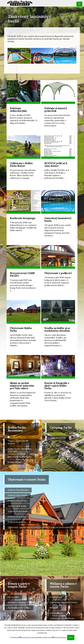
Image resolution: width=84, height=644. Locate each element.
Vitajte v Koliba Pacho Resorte (18, 442)
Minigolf (54, 608)
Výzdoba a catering (17, 602)
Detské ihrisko (56, 613)
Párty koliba (13, 597)
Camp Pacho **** (58, 438)
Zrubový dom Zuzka (17, 501)
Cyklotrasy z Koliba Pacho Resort (62, 620)
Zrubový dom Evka (17, 517)
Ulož (71, 638)
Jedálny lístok (14, 462)
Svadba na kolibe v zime (19, 608)
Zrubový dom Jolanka (18, 511)
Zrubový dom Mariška (18, 490)
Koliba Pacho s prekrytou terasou (20, 450)
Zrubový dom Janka (17, 522)
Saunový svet (56, 597)
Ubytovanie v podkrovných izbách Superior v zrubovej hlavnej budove (41, 527)
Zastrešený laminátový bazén (64, 602)
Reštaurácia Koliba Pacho (20, 457)
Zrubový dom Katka (17, 506)
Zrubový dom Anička (18, 495)
